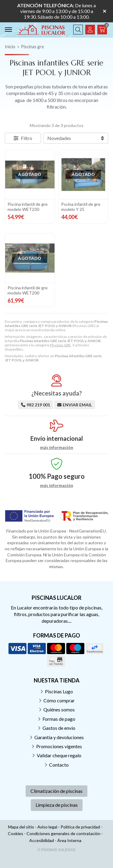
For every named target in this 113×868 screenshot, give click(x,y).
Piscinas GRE (60, 345)
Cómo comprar (59, 700)
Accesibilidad (42, 840)
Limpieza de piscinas (57, 805)
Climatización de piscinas (56, 791)
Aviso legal (47, 827)
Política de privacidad (80, 827)
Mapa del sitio (21, 827)
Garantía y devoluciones (59, 737)
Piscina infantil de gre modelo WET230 (28, 207)
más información (57, 447)
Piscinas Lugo (59, 691)
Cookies (16, 833)
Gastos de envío (59, 728)
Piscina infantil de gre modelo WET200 (28, 290)
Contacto (59, 765)
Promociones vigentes (59, 746)
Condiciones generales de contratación (63, 833)
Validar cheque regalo (59, 755)
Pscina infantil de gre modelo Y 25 (81, 207)
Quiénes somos (59, 709)
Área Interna (69, 840)
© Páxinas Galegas (56, 850)
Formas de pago (59, 719)
